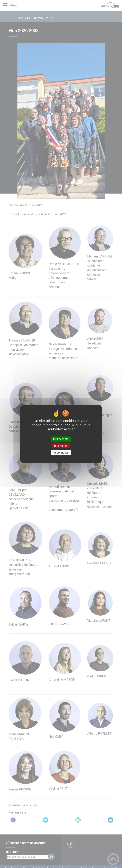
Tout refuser (61, 446)
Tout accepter (61, 439)
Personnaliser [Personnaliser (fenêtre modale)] (61, 453)
